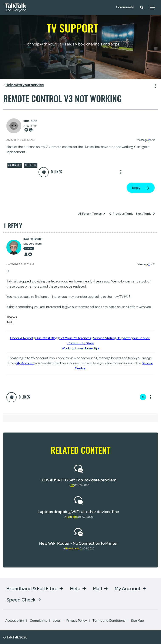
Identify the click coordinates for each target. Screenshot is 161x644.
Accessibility (15, 620)
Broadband (72, 548)
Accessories (15, 165)
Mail (98, 588)
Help (75, 588)
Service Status (104, 338)
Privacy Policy (77, 620)
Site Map (137, 620)
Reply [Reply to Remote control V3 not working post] (136, 188)
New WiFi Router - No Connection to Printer (78, 543)
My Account (25, 363)
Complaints (38, 620)
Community (125, 7)
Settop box (31, 165)
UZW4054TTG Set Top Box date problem (78, 480)
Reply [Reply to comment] (143, 397)
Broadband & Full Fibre (32, 588)
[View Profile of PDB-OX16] (30, 121)
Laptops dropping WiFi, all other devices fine (78, 511)
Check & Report (22, 338)
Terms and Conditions (109, 620)
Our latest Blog (46, 338)
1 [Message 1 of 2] (149, 264)
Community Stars (80, 343)
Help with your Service (133, 338)
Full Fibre (72, 517)
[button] (142, 7)
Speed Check (21, 599)
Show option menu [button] (154, 85)
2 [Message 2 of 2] (149, 140)
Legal (57, 620)
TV (72, 485)
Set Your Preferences (75, 338)
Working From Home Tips (81, 348)
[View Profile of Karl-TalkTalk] (33, 239)
